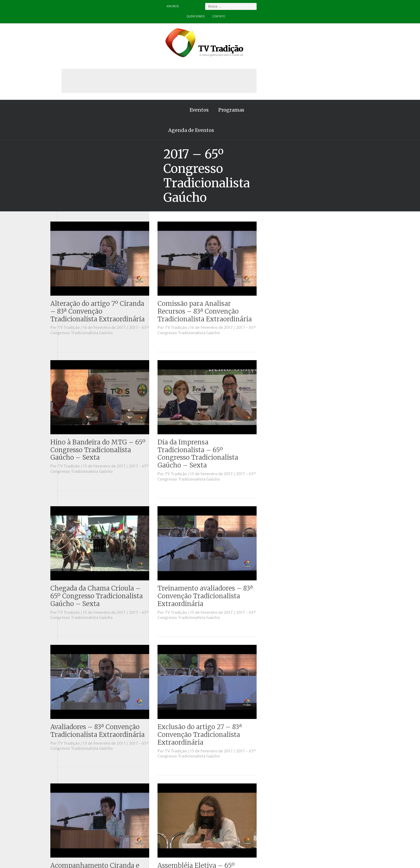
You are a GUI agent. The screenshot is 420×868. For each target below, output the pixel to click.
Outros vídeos (76, 238)
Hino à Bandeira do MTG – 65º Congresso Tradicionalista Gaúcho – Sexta (204, 339)
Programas (125, 62)
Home (68, 62)
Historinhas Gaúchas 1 (83, 216)
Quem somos (94, 7)
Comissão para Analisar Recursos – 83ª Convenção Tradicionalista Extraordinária (311, 200)
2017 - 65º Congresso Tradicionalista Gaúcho (206, 219)
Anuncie (68, 7)
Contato (120, 7)
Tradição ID (73, 275)
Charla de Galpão (78, 179)
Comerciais (73, 186)
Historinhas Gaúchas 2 (83, 223)
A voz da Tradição (79, 164)
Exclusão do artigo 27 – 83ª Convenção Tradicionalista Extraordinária (306, 623)
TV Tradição (175, 216)
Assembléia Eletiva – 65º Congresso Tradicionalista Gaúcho (304, 762)
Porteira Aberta (77, 253)
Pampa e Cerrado (78, 245)
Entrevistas (74, 208)
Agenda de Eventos (171, 62)
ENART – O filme (78, 201)
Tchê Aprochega (78, 267)
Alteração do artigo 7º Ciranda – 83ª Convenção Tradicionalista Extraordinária (204, 200)
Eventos (93, 62)
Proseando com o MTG (84, 260)
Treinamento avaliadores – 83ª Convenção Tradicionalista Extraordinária (311, 485)
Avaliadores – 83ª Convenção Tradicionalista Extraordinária (204, 619)
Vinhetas (71, 282)
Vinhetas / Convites (81, 290)
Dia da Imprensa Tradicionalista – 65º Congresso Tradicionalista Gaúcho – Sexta (304, 342)
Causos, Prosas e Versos (85, 171)
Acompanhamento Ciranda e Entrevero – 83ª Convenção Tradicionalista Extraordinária (204, 762)
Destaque (72, 193)
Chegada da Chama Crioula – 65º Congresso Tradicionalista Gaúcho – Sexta (203, 485)
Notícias (70, 230)
